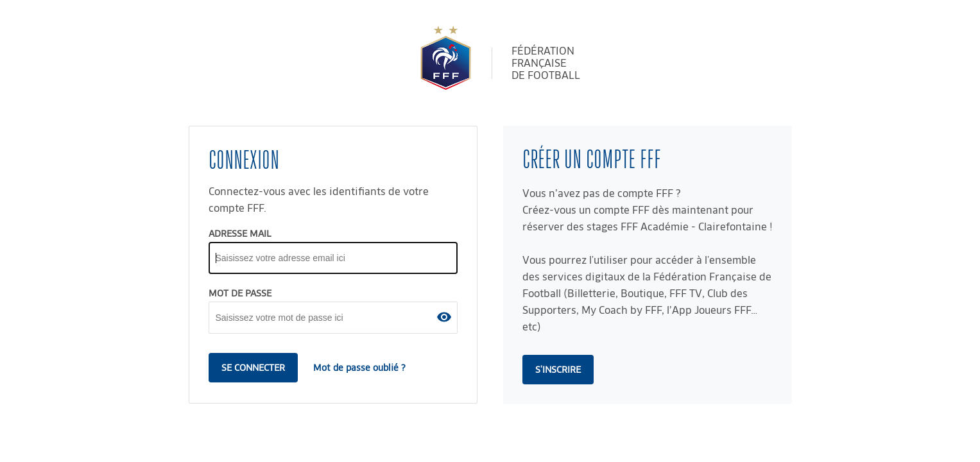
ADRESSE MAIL (240, 234)
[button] (444, 317)
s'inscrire (558, 370)
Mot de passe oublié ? (359, 368)
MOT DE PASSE (240, 293)
